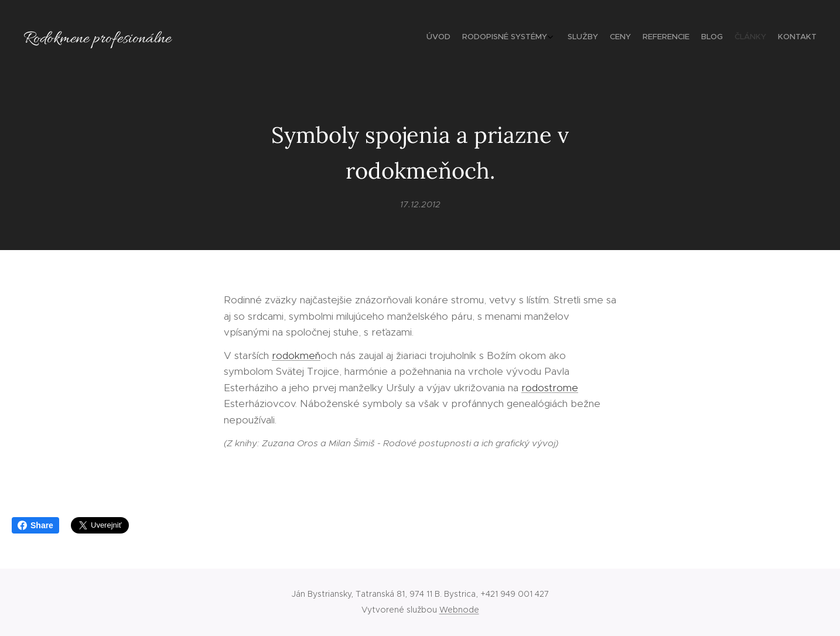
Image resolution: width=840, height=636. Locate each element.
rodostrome (550, 388)
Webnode (459, 610)
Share (35, 525)
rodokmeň (296, 355)
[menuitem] (727, 38)
